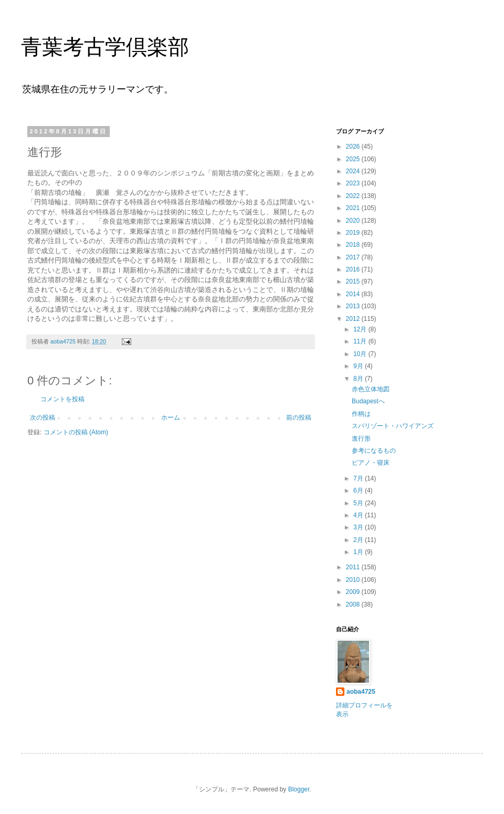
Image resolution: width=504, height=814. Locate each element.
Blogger (299, 789)
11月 (361, 341)
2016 (354, 269)
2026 (354, 147)
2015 (354, 281)
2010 (354, 580)
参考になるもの (374, 451)
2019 (354, 233)
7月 (359, 478)
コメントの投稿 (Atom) (76, 432)
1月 (359, 552)
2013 (354, 306)
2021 (354, 208)
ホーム (171, 418)
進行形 (361, 439)
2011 (354, 567)
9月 (359, 366)
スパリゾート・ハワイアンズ (393, 426)
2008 (354, 604)
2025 (354, 159)
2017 (354, 257)
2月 (359, 540)
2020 (354, 221)
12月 (361, 329)
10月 (361, 354)
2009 (354, 592)
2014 (354, 294)
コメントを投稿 (62, 399)
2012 (354, 319)
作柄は (361, 414)
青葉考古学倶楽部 (105, 47)
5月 (359, 503)
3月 (359, 527)
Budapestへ (368, 401)
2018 (354, 245)
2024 (354, 171)
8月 (359, 379)
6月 (359, 491)
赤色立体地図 (371, 389)
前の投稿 (299, 418)
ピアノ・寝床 (371, 463)
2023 (354, 183)
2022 (354, 196)
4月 (359, 515)
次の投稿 (43, 418)
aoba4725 (361, 692)
